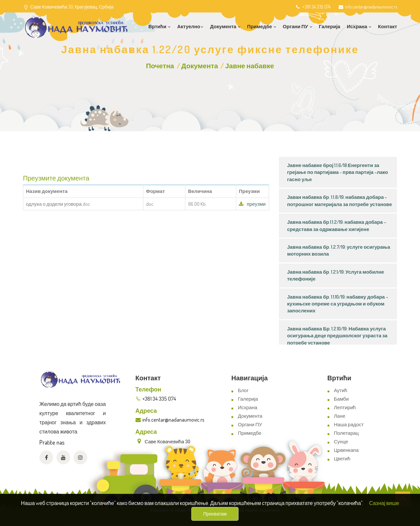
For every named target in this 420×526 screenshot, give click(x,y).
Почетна (160, 65)
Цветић (342, 459)
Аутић (341, 390)
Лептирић (345, 407)
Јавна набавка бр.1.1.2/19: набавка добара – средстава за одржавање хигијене (337, 225)
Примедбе (250, 433)
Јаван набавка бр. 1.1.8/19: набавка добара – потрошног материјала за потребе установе (340, 200)
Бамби (341, 399)
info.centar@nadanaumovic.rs (368, 7)
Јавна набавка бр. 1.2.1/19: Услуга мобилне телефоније (336, 275)
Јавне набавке (250, 65)
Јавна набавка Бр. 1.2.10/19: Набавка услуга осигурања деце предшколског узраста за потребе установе (337, 336)
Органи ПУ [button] (298, 26)
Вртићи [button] (159, 26)
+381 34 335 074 (313, 7)
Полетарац (346, 433)
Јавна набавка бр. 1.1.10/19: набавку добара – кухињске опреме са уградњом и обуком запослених (338, 304)
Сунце (341, 442)
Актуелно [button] (190, 26)
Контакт (388, 26)
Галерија (330, 26)
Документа (200, 65)
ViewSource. (227, 516)
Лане (340, 416)
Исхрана (248, 407)
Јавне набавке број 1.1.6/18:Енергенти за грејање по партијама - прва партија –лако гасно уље (337, 172)
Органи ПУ (250, 424)
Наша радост (349, 424)
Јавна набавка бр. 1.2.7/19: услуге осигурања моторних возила (339, 250)
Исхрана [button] (359, 26)
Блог (243, 390)
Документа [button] (225, 26)
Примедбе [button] (262, 26)
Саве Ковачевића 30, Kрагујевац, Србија (72, 7)
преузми (252, 204)
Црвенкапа (346, 450)
